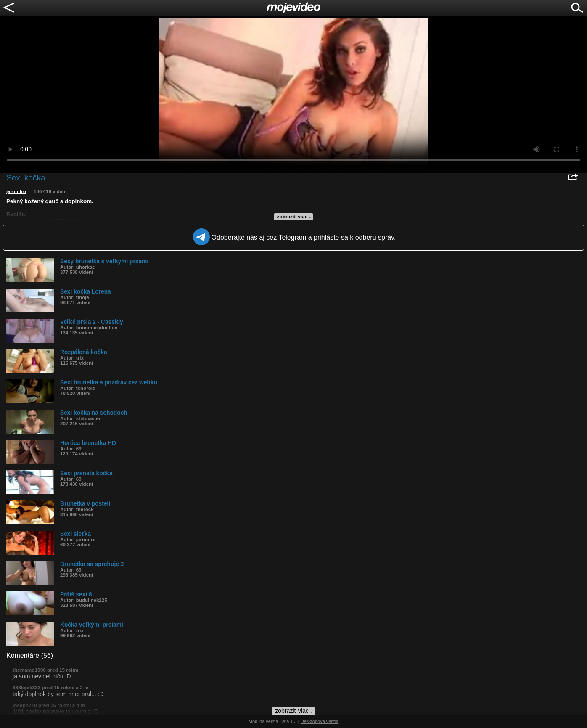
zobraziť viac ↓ (294, 217)
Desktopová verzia (320, 721)
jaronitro (16, 191)
